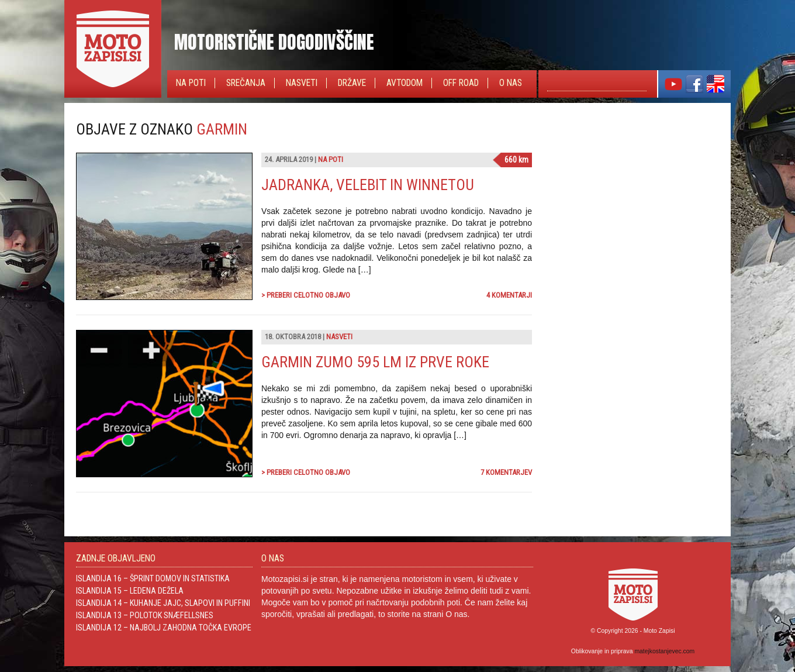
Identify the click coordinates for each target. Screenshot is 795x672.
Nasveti (302, 83)
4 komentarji (509, 295)
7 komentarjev (506, 472)
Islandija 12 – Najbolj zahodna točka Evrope (164, 628)
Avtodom (405, 83)
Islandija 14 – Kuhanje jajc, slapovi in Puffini (163, 603)
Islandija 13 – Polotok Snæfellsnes (145, 615)
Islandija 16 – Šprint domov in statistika (153, 578)
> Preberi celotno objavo (306, 295)
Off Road (461, 83)
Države (352, 83)
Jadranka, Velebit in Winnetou (368, 185)
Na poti (191, 83)
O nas (511, 83)
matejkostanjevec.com (664, 651)
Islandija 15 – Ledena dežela (130, 591)
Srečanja (246, 83)
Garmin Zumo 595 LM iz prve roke (375, 362)
